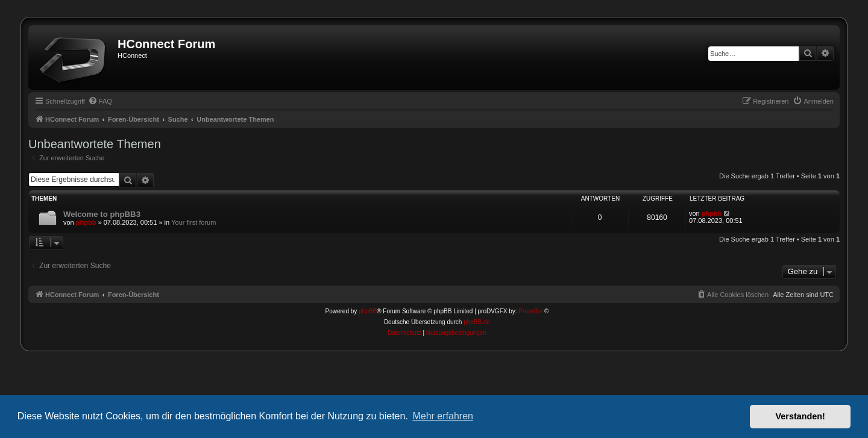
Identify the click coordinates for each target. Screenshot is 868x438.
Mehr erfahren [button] (443, 416)
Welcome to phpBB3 (102, 214)
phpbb (86, 222)
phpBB (368, 311)
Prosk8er (530, 311)
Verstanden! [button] (800, 416)
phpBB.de (477, 322)
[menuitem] (100, 101)
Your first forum (193, 222)
